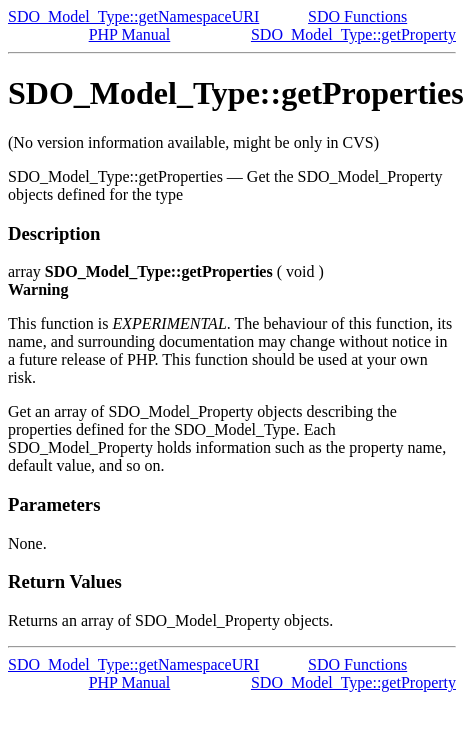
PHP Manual (130, 34)
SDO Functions (357, 16)
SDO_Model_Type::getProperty (353, 34)
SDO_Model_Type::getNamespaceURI (133, 16)
